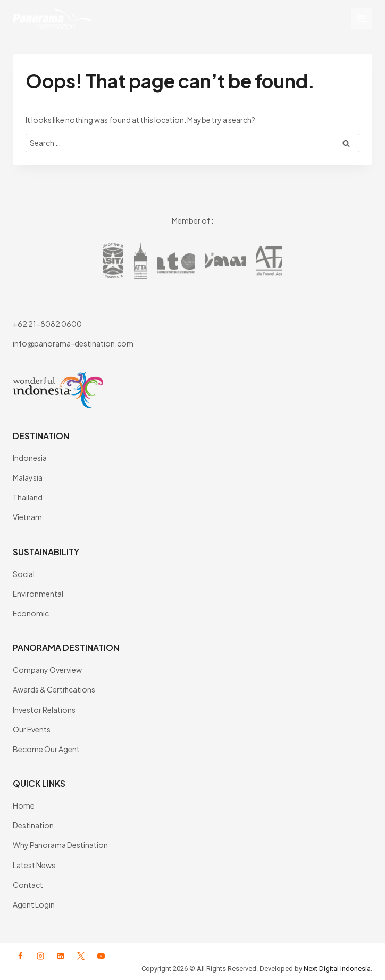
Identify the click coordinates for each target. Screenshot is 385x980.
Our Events (32, 729)
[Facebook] (20, 956)
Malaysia (28, 477)
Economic (31, 613)
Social (24, 574)
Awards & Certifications (54, 689)
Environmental (38, 594)
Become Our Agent (46, 749)
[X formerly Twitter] (81, 956)
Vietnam (27, 517)
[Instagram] (40, 956)
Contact (28, 885)
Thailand (28, 497)
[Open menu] (362, 19)
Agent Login (34, 904)
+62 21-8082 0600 (47, 324)
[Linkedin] (61, 956)
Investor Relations (44, 710)
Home (24, 805)
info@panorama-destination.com (73, 343)
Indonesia (30, 458)
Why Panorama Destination (60, 845)
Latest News (34, 865)
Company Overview (47, 670)
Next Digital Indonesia (337, 969)
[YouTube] (101, 956)
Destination (33, 825)
